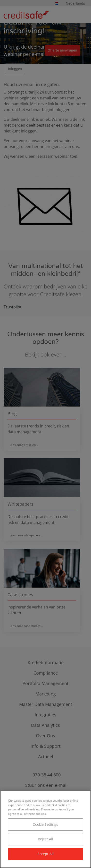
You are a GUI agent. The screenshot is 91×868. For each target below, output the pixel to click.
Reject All (45, 839)
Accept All (45, 854)
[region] (45, 829)
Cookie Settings (45, 824)
